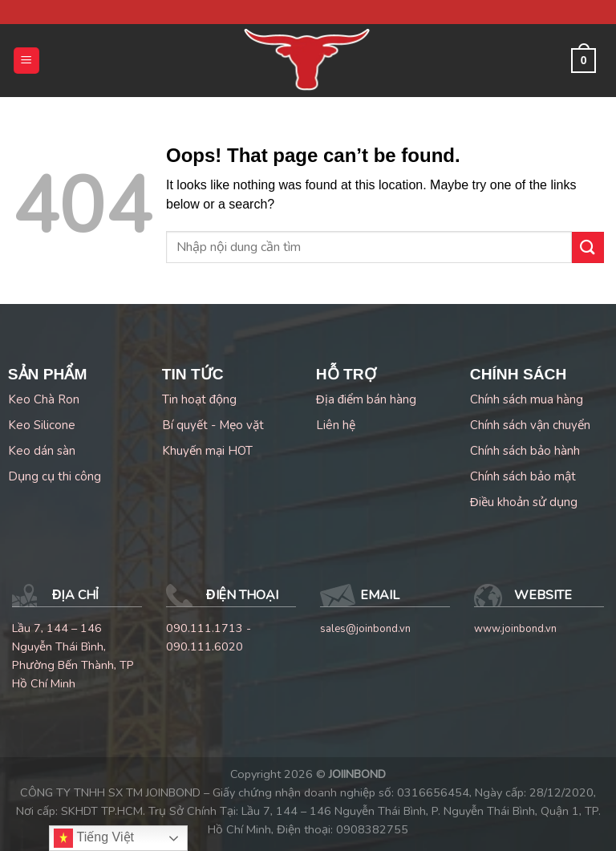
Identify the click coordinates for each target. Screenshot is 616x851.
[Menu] (27, 61)
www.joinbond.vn (515, 629)
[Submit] (588, 247)
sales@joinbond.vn (365, 629)
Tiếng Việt (94, 838)
